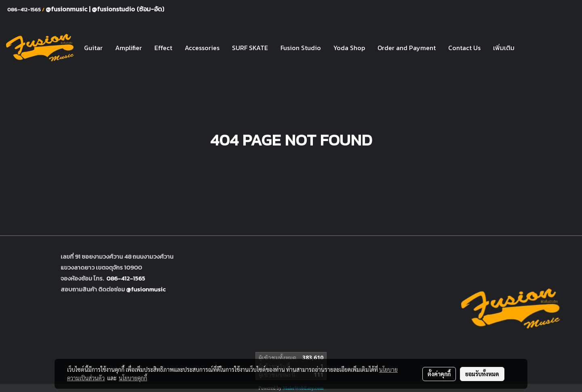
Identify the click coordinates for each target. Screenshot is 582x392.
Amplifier (129, 48)
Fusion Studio (301, 48)
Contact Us (464, 48)
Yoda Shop (349, 48)
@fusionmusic (67, 9)
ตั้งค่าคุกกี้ (439, 374)
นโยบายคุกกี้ (133, 378)
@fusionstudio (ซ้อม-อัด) (128, 9)
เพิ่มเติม (504, 48)
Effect (163, 48)
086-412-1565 (126, 278)
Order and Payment (407, 48)
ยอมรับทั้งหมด (482, 374)
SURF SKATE (250, 48)
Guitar (93, 48)
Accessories (202, 48)
